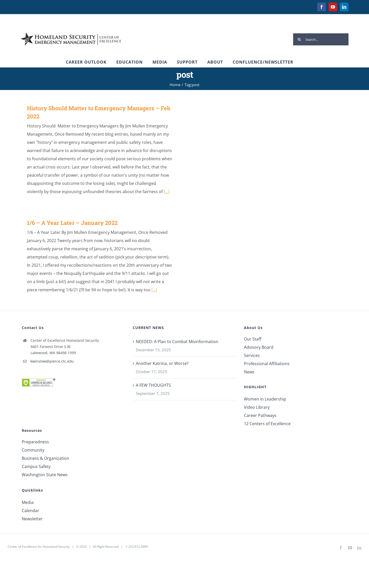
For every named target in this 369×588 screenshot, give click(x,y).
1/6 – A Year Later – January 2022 (72, 223)
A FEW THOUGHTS (153, 385)
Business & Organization (45, 458)
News (249, 372)
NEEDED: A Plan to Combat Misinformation (177, 342)
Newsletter (32, 519)
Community (33, 450)
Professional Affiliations (267, 364)
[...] (167, 192)
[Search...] (321, 39)
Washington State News (45, 475)
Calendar (30, 511)
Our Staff (253, 339)
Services (252, 355)
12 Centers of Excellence (267, 424)
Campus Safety (36, 466)
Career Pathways (260, 415)
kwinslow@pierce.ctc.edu (52, 361)
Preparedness (35, 442)
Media (28, 502)
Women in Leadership (265, 399)
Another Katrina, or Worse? (162, 363)
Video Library (257, 407)
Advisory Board (259, 347)
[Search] (299, 39)
